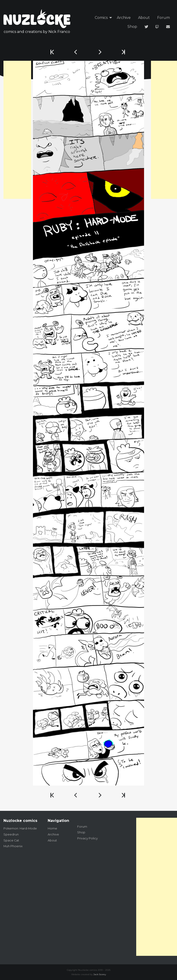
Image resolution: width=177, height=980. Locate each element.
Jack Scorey (100, 974)
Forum (164, 18)
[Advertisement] (17, 130)
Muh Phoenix (13, 846)
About (144, 18)
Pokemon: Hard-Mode (20, 828)
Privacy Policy (87, 838)
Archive (124, 18)
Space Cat (11, 840)
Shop (132, 27)
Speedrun (11, 834)
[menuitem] (102, 18)
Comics (101, 18)
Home (52, 828)
